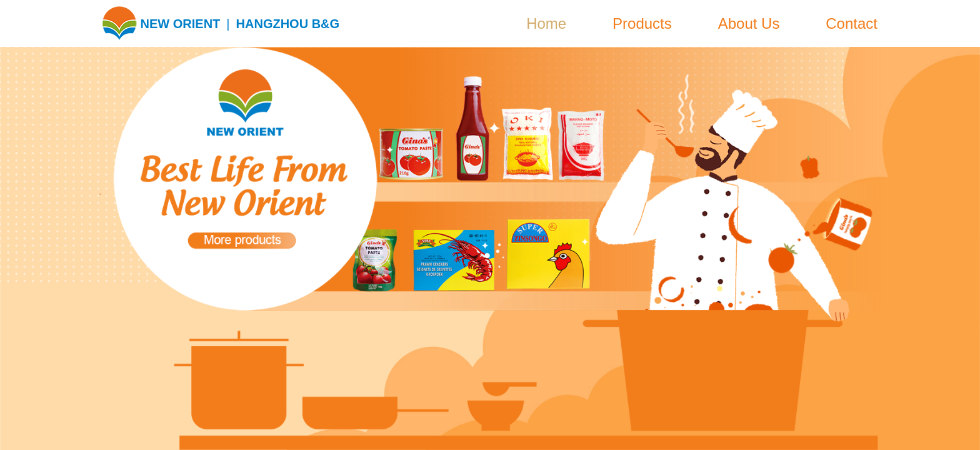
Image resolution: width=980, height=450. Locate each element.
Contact (852, 23)
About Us (749, 23)
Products (642, 23)
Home (546, 23)
